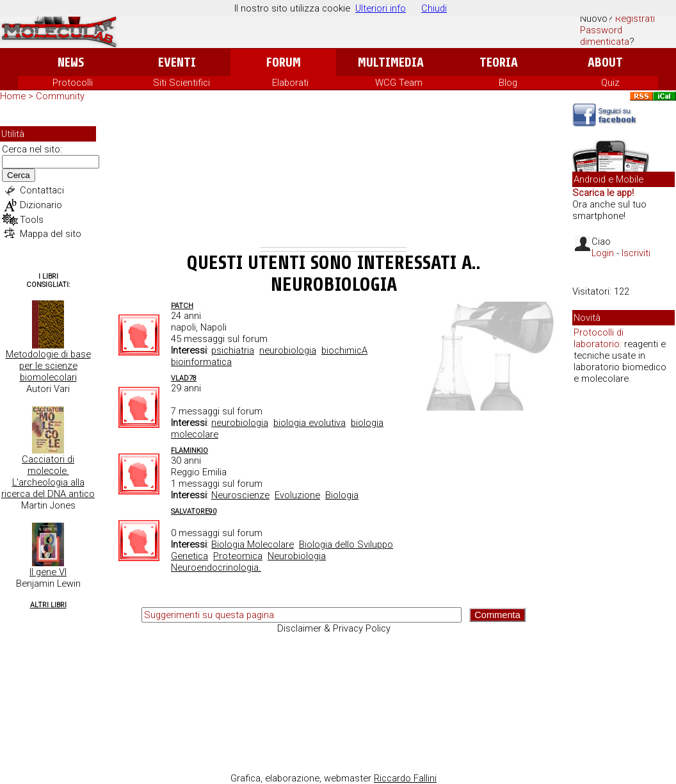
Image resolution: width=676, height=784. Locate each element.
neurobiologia (288, 350)
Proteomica (238, 556)
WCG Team (399, 83)
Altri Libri (48, 605)
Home (13, 96)
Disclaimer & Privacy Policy (334, 628)
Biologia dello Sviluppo (346, 544)
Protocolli (73, 83)
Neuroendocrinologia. (216, 568)
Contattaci (42, 190)
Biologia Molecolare (253, 544)
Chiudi (434, 8)
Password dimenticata (605, 36)
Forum (283, 62)
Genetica (189, 556)
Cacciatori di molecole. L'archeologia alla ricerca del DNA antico (48, 477)
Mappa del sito (51, 234)
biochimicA (344, 350)
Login (603, 253)
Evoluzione (297, 495)
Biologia (342, 495)
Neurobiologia (297, 556)
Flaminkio (189, 451)
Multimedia (391, 62)
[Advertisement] (334, 177)
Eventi (177, 62)
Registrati (635, 19)
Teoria (499, 62)
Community (60, 96)
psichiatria (233, 350)
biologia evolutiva (310, 423)
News (71, 62)
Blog (508, 83)
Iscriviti (636, 253)
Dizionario (41, 205)
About (605, 62)
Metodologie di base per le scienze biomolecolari (48, 366)
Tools (32, 220)
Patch (182, 306)
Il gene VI (48, 572)
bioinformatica (201, 362)
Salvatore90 (194, 511)
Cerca (19, 175)
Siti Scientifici (181, 83)
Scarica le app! (603, 193)
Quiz (610, 83)
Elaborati (290, 83)
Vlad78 (184, 378)
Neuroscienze (240, 495)
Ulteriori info (381, 8)
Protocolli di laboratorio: (599, 338)
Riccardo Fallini (405, 778)
